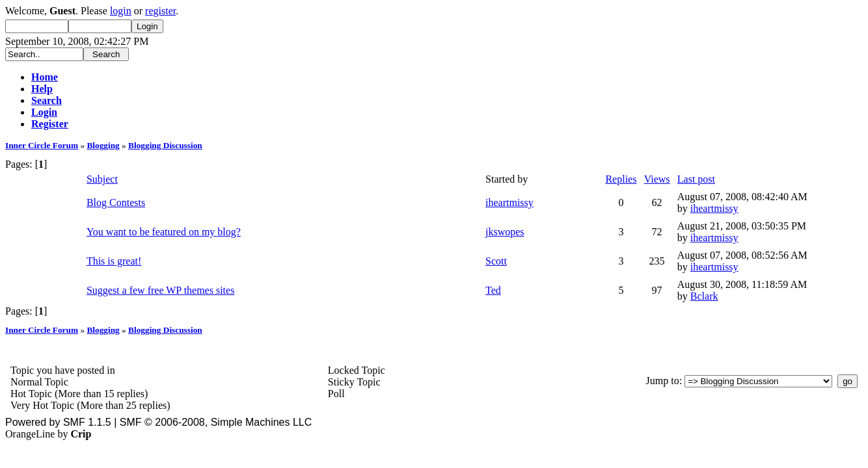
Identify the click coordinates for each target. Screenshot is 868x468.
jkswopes (505, 232)
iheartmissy (509, 202)
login (121, 11)
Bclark (704, 296)
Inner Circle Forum (42, 145)
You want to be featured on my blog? (164, 232)
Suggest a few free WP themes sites (161, 290)
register (160, 11)
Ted (493, 290)
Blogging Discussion (165, 145)
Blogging (103, 145)
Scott (496, 261)
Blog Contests (116, 202)
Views (657, 179)
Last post (696, 179)
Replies (621, 179)
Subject (102, 179)
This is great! (114, 261)
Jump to (663, 381)
